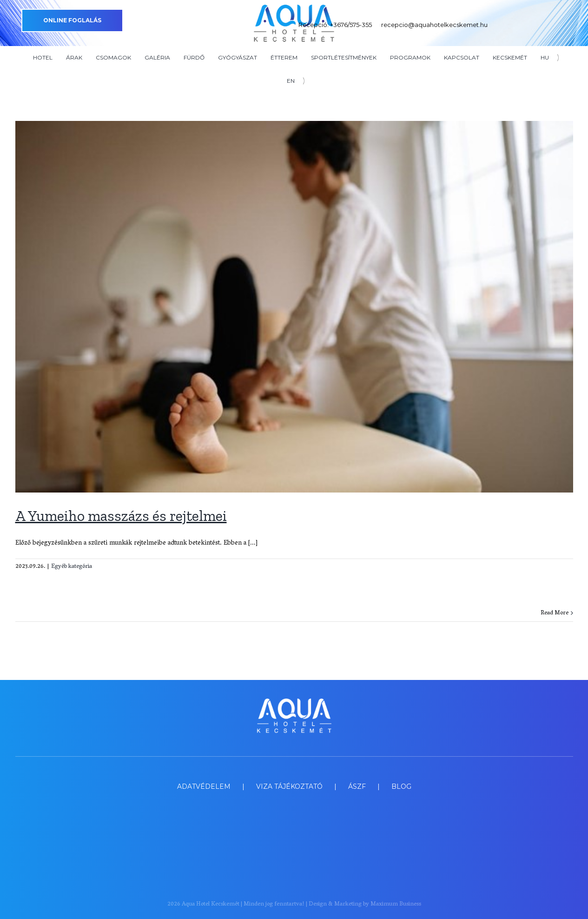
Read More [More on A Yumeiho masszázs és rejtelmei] (555, 613)
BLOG (401, 786)
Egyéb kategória (72, 567)
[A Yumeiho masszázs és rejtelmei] (294, 307)
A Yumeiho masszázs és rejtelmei (121, 516)
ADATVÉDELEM (204, 786)
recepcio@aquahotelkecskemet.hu (434, 25)
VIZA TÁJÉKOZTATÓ (289, 786)
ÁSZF (357, 786)
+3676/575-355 (351, 25)
